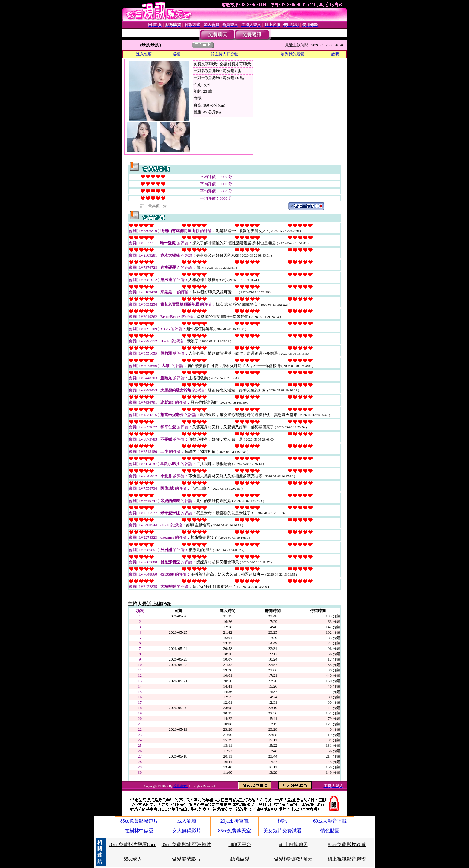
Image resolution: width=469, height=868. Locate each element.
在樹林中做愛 (139, 831)
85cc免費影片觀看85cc (133, 845)
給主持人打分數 (224, 54)
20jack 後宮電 (235, 821)
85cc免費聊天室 (234, 831)
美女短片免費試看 (282, 831)
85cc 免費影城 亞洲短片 (186, 845)
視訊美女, (181, 786)
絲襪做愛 (240, 859)
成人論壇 (187, 821)
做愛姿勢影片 (186, 859)
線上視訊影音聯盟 (347, 859)
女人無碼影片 (187, 831)
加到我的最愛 (293, 54)
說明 (335, 54)
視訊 (282, 821)
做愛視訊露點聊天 (293, 859)
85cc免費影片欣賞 (347, 845)
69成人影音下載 (330, 821)
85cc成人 (133, 859)
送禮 (176, 54)
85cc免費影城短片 (139, 821)
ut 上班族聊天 (293, 845)
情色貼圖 (330, 831)
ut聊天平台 (240, 845)
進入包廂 (144, 54)
